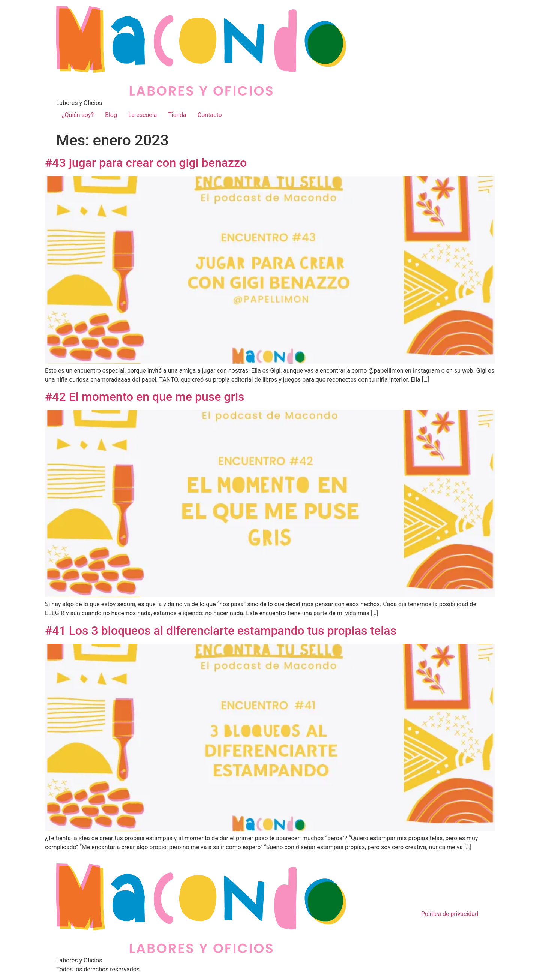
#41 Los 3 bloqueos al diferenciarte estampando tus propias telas (221, 631)
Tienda (177, 115)
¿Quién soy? (78, 115)
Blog (111, 115)
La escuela (142, 115)
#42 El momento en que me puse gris (145, 397)
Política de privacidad (450, 914)
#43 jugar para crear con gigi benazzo (146, 163)
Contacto (210, 115)
